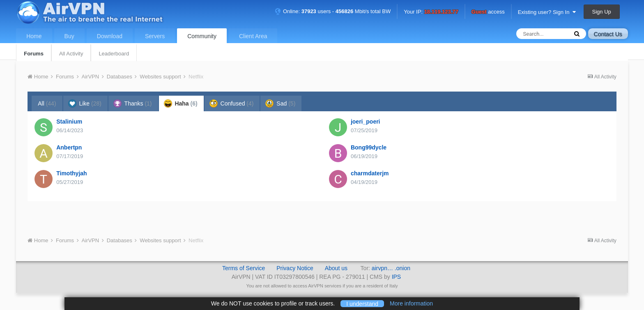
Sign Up (602, 12)
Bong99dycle (369, 147)
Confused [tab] (232, 103)
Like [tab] (85, 103)
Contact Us (608, 34)
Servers (155, 36)
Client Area (253, 36)
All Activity (71, 54)
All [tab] (47, 103)
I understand (362, 303)
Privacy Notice (295, 268)
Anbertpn (69, 147)
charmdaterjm (370, 173)
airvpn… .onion (391, 268)
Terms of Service (244, 268)
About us (336, 268)
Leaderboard (114, 54)
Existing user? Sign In (547, 12)
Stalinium (69, 122)
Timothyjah (71, 173)
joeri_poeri (366, 122)
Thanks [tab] (133, 103)
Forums (34, 54)
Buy (69, 36)
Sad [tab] (280, 103)
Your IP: (431, 12)
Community (202, 36)
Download (110, 36)
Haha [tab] (181, 103)
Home (34, 36)
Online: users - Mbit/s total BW (333, 11)
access (488, 12)
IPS (397, 277)
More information (411, 303)
